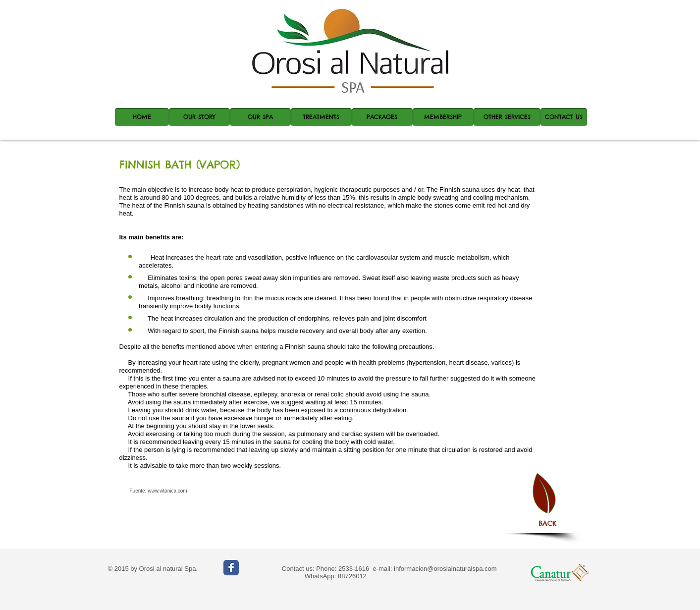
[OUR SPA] (260, 117)
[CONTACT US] (564, 117)
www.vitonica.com (167, 491)
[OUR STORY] (199, 117)
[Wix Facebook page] (231, 568)
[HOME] (142, 117)
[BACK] (547, 524)
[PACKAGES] (382, 117)
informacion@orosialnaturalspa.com (445, 569)
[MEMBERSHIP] (443, 117)
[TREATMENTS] (321, 117)
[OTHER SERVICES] (507, 117)
